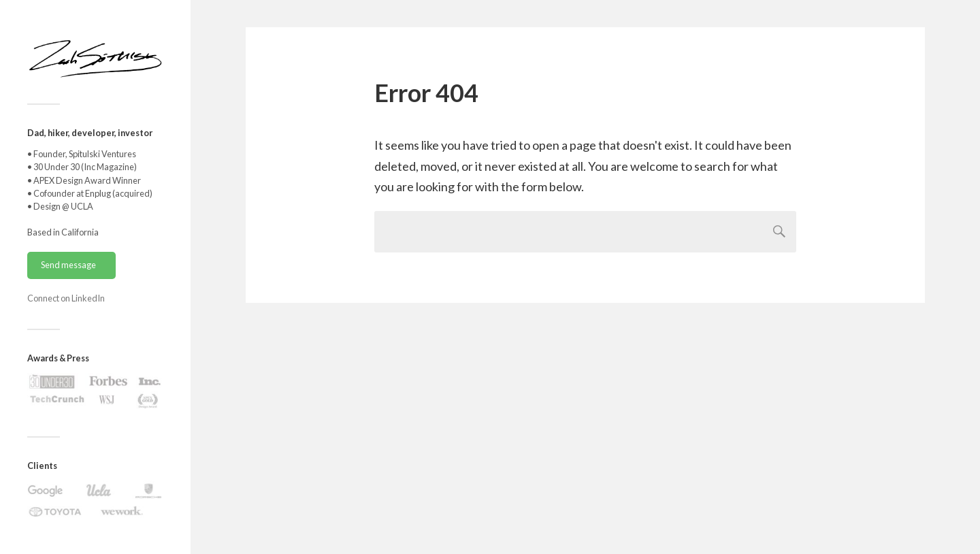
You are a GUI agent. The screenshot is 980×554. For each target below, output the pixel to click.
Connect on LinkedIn (66, 298)
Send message (68, 265)
